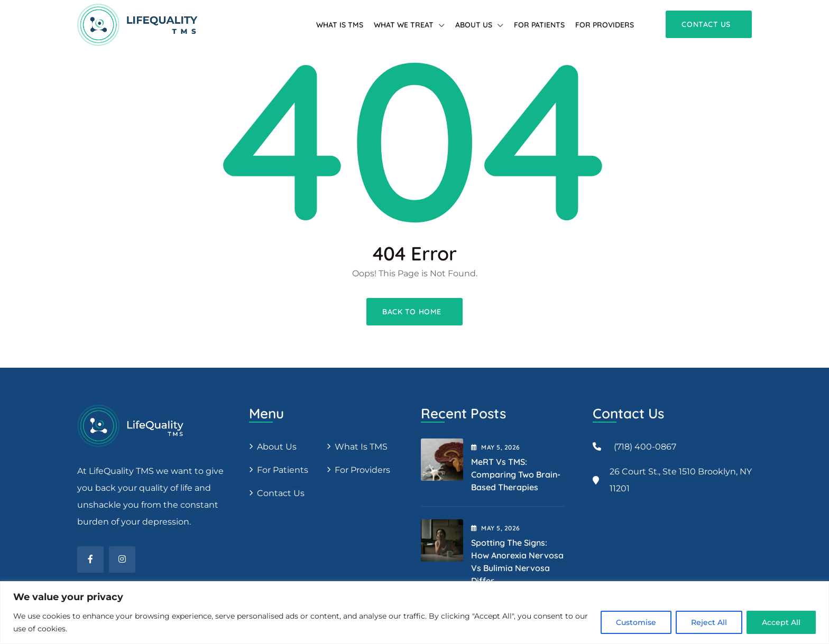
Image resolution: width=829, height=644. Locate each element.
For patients (539, 25)
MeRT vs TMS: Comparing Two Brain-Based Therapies (516, 474)
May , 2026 (496, 447)
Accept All (781, 622)
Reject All (709, 622)
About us (277, 447)
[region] (414, 613)
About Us (474, 25)
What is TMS (340, 25)
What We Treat (404, 25)
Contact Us (281, 493)
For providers (605, 25)
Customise (636, 622)
